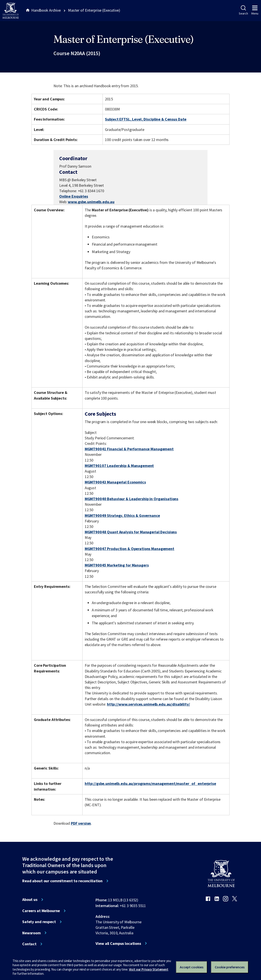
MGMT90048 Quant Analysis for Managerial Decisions (131, 532)
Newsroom (31, 933)
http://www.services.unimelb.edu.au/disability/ (148, 704)
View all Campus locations (118, 944)
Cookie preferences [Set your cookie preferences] (230, 967)
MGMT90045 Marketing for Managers (117, 565)
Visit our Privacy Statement (149, 969)
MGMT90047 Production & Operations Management (130, 549)
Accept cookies (192, 967)
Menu (255, 10)
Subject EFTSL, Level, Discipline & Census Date (146, 119)
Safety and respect (39, 922)
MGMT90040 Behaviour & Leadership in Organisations (131, 499)
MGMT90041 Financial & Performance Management (129, 449)
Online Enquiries (74, 196)
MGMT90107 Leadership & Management (119, 466)
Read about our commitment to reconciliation (62, 881)
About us (30, 900)
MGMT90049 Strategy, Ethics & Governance (122, 515)
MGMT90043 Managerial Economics (115, 482)
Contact (29, 944)
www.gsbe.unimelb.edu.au (91, 202)
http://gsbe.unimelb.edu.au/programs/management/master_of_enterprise (150, 783)
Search (243, 10)
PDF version (81, 823)
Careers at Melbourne (41, 911)
